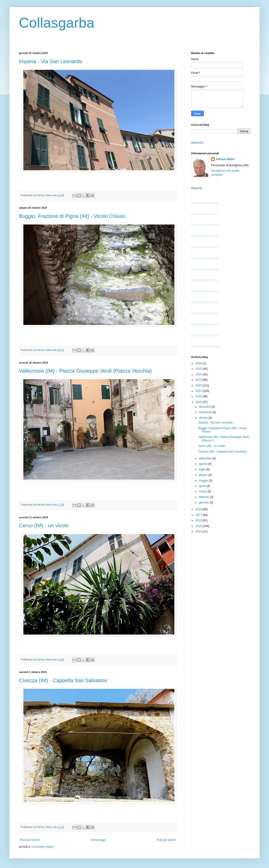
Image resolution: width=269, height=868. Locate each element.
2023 (199, 380)
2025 (199, 369)
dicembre (205, 407)
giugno (204, 475)
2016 (199, 520)
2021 (199, 391)
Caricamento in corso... (206, 203)
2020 (199, 396)
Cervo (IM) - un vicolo (44, 525)
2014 (199, 532)
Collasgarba (57, 23)
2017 (199, 515)
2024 (199, 374)
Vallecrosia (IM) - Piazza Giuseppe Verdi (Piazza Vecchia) (85, 371)
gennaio (204, 503)
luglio (203, 469)
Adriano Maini (225, 159)
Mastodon (197, 143)
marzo (203, 491)
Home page (98, 840)
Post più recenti (30, 840)
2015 (199, 526)
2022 (199, 386)
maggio (204, 481)
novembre (206, 412)
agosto (204, 464)
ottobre (204, 418)
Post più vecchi (166, 840)
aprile (203, 486)
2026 (199, 363)
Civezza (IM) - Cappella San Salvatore (63, 680)
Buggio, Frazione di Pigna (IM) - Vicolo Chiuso (72, 216)
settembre (206, 458)
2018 (199, 509)
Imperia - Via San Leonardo (51, 61)
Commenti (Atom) (42, 847)
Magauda (197, 188)
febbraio (204, 497)
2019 (199, 402)
